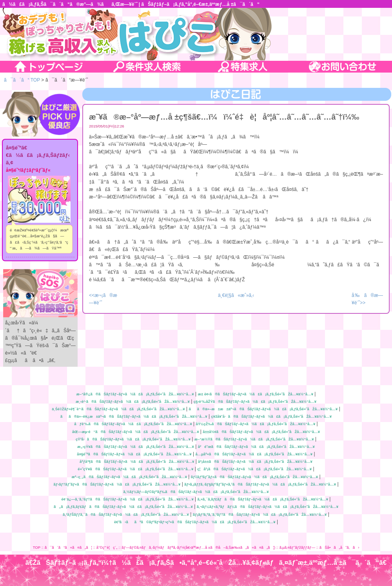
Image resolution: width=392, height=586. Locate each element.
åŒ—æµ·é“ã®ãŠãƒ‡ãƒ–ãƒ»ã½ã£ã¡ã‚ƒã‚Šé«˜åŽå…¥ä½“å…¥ (136, 432)
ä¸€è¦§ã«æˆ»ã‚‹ (236, 295)
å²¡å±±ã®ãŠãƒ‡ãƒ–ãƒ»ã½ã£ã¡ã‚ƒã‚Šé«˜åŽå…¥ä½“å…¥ (255, 461)
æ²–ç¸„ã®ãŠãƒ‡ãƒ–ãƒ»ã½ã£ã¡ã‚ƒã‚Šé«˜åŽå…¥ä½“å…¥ (129, 477)
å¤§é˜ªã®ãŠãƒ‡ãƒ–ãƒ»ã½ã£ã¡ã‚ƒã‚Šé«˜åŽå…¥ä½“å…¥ (134, 454)
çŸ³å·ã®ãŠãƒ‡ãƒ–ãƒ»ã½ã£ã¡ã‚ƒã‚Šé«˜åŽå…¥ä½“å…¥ (133, 439)
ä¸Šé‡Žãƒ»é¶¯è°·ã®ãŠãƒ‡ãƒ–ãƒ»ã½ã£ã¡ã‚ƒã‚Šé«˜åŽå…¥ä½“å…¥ (118, 409)
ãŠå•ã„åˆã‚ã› (339, 547)
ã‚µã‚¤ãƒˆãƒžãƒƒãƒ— (297, 547)
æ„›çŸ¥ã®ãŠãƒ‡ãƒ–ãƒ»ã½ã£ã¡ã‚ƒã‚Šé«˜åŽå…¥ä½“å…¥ (136, 447)
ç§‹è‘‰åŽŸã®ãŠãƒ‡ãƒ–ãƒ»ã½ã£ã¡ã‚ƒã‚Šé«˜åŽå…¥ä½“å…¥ (255, 401)
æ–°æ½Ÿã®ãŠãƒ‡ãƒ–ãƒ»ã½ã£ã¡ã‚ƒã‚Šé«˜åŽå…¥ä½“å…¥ (254, 439)
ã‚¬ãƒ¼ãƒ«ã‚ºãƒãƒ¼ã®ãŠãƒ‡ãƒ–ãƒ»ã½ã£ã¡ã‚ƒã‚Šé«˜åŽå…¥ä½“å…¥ (268, 507)
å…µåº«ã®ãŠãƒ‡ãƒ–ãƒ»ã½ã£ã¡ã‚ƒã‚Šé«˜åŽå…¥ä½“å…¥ (254, 454)
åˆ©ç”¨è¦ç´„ (107, 547)
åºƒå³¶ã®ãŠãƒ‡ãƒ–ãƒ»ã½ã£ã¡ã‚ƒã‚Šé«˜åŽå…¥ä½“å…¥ (137, 461)
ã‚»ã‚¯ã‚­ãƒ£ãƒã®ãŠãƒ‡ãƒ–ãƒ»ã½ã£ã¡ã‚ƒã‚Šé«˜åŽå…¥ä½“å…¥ (263, 499)
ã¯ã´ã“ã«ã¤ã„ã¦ (68, 547)
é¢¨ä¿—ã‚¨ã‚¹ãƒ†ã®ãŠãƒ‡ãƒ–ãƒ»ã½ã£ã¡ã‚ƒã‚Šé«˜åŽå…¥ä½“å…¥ (128, 499)
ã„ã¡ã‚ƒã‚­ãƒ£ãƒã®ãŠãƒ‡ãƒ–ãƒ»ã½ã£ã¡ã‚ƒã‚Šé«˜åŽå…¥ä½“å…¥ (123, 507)
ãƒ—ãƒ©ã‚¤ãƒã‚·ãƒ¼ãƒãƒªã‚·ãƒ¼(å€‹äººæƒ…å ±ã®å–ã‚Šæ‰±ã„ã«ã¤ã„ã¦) (198, 547)
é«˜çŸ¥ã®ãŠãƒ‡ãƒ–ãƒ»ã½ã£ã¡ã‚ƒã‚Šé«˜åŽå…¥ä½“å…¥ (135, 469)
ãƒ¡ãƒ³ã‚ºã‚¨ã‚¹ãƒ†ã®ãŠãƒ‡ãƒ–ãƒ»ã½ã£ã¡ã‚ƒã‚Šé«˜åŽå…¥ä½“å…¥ (260, 514)
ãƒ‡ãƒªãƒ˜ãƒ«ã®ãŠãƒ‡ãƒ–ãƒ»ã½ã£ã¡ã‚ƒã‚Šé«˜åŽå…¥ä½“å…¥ (254, 477)
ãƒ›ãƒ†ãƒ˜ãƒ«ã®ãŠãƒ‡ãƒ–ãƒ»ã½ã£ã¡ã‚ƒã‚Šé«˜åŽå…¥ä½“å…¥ (117, 484)
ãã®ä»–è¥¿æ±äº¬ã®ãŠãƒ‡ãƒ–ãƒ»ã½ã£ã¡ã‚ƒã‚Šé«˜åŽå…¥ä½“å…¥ (134, 416)
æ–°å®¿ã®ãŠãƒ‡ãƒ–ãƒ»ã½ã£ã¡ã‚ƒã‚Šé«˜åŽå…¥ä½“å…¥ (135, 394)
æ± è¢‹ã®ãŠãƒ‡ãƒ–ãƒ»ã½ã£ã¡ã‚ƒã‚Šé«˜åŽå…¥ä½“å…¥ (255, 394)
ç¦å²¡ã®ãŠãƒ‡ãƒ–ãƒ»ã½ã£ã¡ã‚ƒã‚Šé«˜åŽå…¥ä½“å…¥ (254, 469)
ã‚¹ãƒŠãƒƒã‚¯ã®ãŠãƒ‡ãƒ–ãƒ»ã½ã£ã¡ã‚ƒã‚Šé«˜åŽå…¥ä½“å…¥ (126, 514)
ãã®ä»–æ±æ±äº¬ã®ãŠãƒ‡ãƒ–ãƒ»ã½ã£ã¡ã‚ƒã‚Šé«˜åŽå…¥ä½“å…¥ (263, 409)
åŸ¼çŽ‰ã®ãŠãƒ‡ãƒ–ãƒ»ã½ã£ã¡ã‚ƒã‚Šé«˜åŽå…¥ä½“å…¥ (256, 424)
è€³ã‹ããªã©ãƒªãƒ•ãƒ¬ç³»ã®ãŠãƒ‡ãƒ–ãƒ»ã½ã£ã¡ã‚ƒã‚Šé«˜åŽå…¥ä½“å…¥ (195, 522)
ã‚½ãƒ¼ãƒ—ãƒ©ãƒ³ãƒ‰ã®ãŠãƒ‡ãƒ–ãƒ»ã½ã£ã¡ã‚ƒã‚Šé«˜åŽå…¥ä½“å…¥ (196, 492)
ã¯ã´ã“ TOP (22, 80)
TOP (37, 547)
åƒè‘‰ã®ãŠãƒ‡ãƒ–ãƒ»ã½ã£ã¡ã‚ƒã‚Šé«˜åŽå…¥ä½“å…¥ (133, 424)
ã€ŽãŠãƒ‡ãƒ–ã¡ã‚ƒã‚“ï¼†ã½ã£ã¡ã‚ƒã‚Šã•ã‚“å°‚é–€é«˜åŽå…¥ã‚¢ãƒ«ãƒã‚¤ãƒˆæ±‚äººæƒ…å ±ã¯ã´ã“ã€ (209, 563)
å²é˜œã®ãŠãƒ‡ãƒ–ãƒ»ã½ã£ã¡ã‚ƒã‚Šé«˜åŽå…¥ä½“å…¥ (256, 447)
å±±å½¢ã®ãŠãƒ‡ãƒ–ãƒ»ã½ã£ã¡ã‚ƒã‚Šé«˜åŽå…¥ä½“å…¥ (261, 432)
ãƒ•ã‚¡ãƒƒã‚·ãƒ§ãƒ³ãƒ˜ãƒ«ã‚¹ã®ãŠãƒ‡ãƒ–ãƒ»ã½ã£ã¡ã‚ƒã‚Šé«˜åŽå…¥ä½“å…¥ (260, 484)
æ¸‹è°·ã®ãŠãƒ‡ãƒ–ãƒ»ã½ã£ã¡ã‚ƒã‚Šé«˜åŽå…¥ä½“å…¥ (133, 401)
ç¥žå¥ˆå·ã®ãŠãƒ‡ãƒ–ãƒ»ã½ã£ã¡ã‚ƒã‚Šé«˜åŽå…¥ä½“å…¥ (271, 416)
